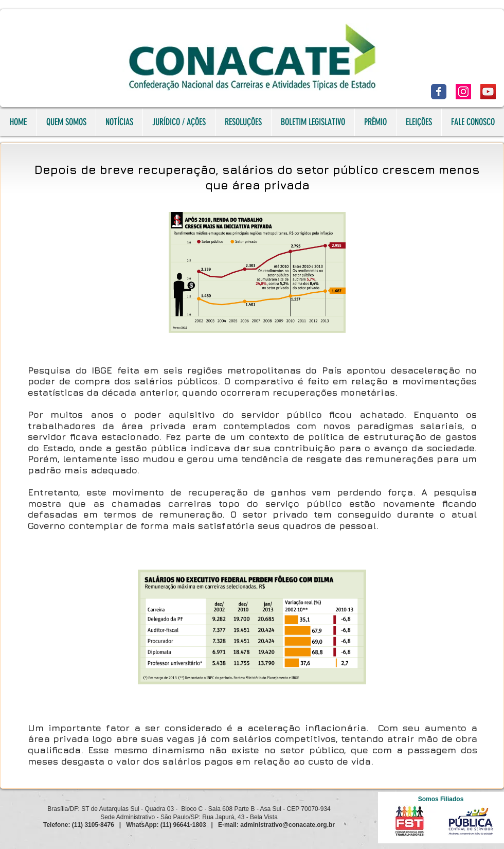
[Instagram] (463, 92)
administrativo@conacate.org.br (287, 825)
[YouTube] (488, 92)
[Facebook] (439, 92)
